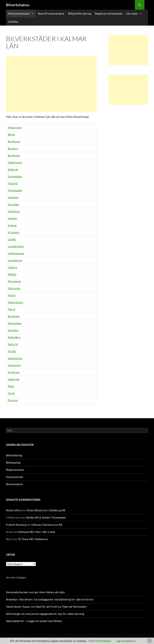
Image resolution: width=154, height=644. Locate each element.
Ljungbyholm (16, 246)
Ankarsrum (15, 127)
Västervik (14, 379)
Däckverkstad (14, 477)
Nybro (12, 295)
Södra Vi (13, 344)
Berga (11, 134)
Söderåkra (14, 337)
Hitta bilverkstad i (21, 14)
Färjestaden (15, 190)
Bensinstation (14, 484)
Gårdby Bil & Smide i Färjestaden (46, 517)
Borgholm (14, 155)
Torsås (12, 351)
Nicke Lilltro (14, 510)
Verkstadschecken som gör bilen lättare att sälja (35, 592)
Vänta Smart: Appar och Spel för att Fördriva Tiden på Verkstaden (46, 607)
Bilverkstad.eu (18, 5)
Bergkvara (14, 141)
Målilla (12, 274)
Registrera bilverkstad (109, 13)
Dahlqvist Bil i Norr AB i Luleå (36, 532)
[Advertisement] (51, 84)
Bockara (13, 148)
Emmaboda (15, 176)
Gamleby (13, 197)
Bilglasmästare (15, 470)
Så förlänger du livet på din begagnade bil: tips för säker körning (45, 614)
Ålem (11, 386)
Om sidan (134, 14)
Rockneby (14, 316)
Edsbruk (13, 169)
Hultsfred (14, 211)
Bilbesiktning (14, 455)
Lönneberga (15, 260)
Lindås (12, 239)
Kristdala (13, 232)
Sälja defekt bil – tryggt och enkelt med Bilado (34, 621)
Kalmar (12, 225)
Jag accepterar (126, 641)
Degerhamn (15, 162)
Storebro (13, 330)
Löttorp (12, 267)
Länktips (13, 21)
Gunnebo (13, 204)
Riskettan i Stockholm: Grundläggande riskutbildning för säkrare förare (50, 599)
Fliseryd (13, 183)
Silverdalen (15, 323)
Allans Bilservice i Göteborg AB (46, 510)
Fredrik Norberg (16, 525)
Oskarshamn (16, 302)
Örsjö (11, 393)
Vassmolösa (15, 358)
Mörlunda (14, 288)
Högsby (12, 218)
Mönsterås (14, 281)
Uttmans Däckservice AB (47, 525)
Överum (13, 400)
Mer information (100, 641)
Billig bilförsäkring (80, 13)
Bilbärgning (13, 462)
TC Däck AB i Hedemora (33, 539)
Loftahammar (16, 253)
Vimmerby (14, 365)
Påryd (11, 309)
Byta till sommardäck (51, 13)
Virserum (14, 372)
